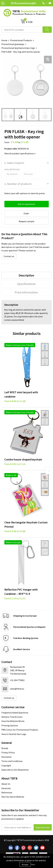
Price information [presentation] (26, 292)
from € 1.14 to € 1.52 (15, 598)
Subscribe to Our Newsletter (15, 770)
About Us (6, 784)
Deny (33, 864)
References (7, 792)
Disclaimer (7, 757)
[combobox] (22, 30)
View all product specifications (20, 153)
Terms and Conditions (12, 761)
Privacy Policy (8, 752)
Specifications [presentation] (26, 284)
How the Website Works (13, 721)
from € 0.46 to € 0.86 (15, 531)
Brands (5, 748)
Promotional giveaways (13, 44)
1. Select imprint (14, 163)
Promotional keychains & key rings (18, 48)
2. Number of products (18, 184)
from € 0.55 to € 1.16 (15, 464)
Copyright (6, 765)
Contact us (9, 256)
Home (4, 40)
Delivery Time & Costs (12, 717)
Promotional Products (21, 40)
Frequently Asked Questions (15, 713)
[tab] (26, 275)
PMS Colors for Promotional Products (20, 730)
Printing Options (10, 725)
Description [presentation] (26, 275)
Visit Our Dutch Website (13, 797)
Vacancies (6, 788)
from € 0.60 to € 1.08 (15, 401)
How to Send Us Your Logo (14, 734)
